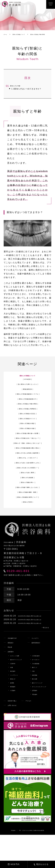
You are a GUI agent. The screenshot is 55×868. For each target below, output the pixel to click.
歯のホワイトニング (19, 687)
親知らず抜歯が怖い (27, 493)
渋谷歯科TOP (15, 665)
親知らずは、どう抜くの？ (27, 469)
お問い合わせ (15, 733)
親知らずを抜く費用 (27, 483)
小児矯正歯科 (38, 683)
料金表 (11, 674)
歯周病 (13, 710)
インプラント (16, 702)
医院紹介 (12, 670)
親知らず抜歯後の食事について (28, 508)
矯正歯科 (14, 698)
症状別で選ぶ (15, 728)
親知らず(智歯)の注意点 (27, 421)
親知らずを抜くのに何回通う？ (28, 478)
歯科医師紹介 (38, 670)
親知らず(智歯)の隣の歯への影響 (28, 440)
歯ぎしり (36, 694)
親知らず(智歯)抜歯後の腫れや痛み (27, 459)
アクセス (36, 728)
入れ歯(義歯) (38, 691)
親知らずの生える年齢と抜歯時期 (27, 464)
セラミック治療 (17, 683)
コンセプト (37, 665)
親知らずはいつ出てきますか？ (25, 94)
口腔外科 (14, 691)
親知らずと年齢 (16, 90)
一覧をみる (42, 654)
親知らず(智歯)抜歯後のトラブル (28, 401)
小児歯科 (14, 718)
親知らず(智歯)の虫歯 (27, 435)
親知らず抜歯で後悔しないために (27, 498)
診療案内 (12, 679)
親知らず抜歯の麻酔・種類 (27, 503)
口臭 (34, 698)
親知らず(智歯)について (27, 382)
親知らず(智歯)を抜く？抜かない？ (27, 445)
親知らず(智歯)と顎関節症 (28, 416)
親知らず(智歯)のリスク (27, 426)
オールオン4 (37, 687)
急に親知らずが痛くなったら (27, 391)
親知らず (14, 706)
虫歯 (12, 694)
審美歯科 (14, 714)
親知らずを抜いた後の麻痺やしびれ (27, 474)
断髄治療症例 (27, 396)
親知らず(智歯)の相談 (27, 430)
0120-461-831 (26, 584)
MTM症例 (27, 386)
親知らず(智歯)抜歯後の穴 (28, 406)
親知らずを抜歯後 (27, 488)
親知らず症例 (27, 513)
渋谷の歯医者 (11, 553)
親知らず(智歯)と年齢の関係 (27, 411)
